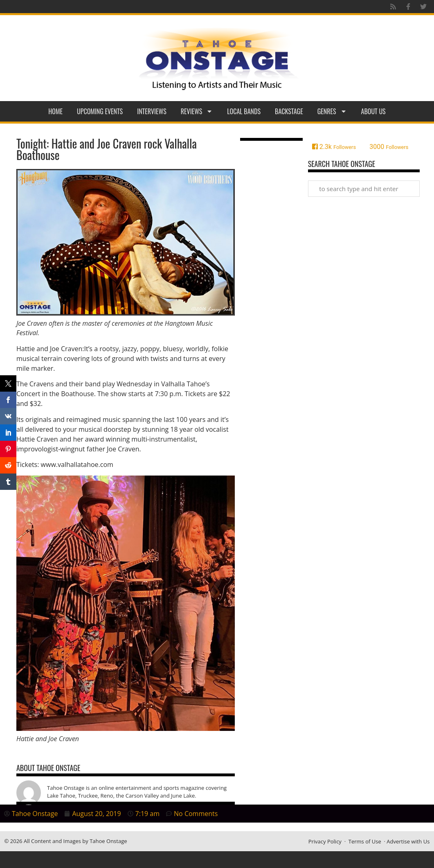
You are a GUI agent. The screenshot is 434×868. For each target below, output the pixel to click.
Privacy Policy (325, 841)
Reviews (197, 111)
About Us (373, 111)
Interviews (152, 111)
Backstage (289, 111)
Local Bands (244, 111)
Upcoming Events (100, 111)
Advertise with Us (408, 841)
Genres (332, 111)
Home (55, 111)
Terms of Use (365, 841)
